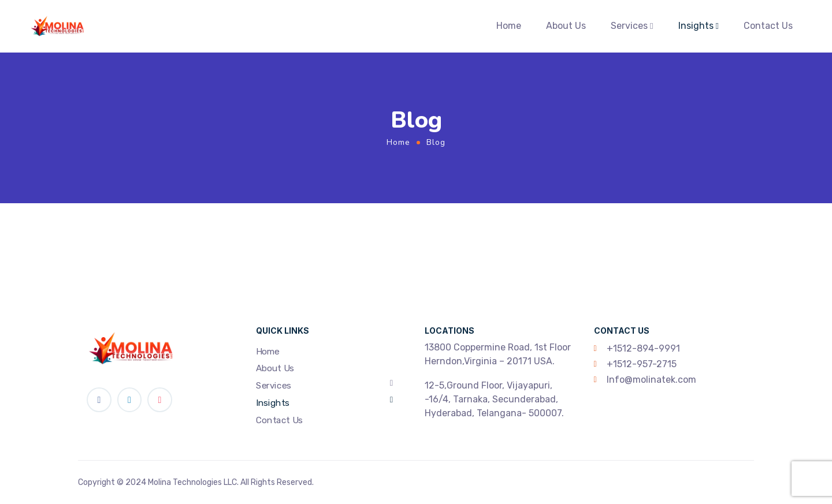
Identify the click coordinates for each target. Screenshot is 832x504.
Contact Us (768, 26)
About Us (566, 26)
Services (629, 26)
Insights (696, 26)
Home (509, 26)
